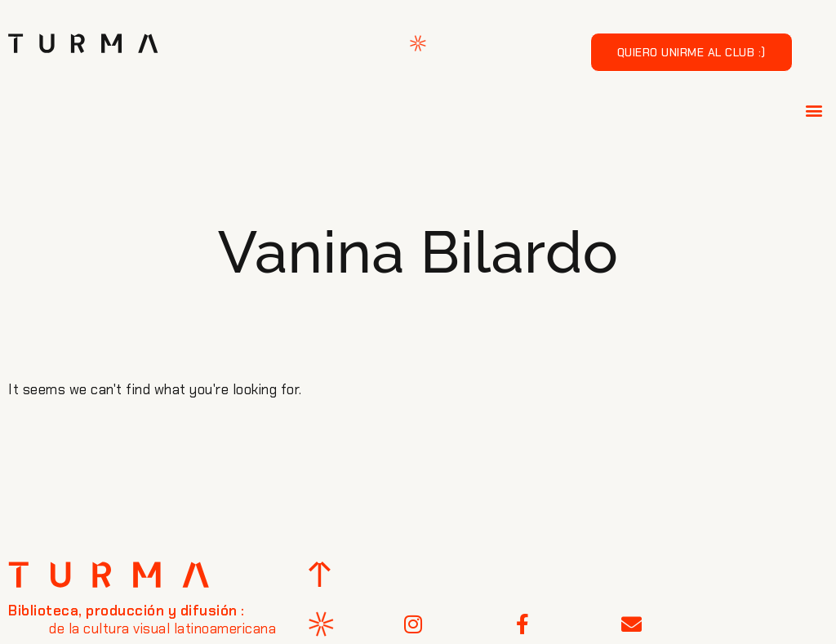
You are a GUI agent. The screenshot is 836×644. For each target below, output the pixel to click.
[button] (815, 110)
